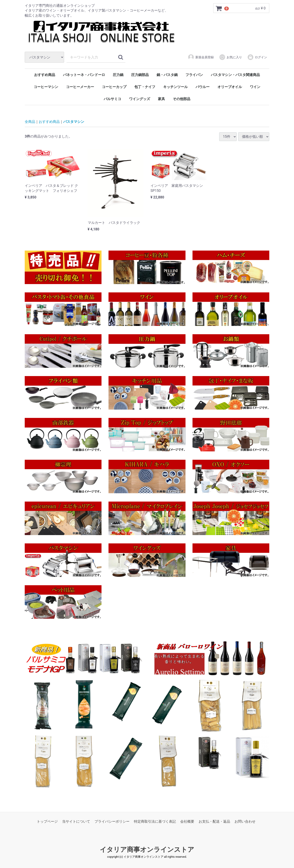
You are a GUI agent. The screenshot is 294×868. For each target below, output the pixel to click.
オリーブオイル (230, 87)
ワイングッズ (140, 99)
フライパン (194, 75)
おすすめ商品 (45, 75)
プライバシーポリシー (112, 821)
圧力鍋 (118, 75)
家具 (161, 99)
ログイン (257, 57)
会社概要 (187, 821)
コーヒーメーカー (80, 87)
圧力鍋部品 (140, 75)
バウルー (203, 87)
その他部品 (182, 99)
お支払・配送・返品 (214, 821)
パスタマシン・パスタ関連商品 (235, 75)
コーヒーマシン (46, 87)
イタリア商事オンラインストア (147, 849)
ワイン (255, 87)
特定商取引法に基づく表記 (155, 821)
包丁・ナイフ (145, 87)
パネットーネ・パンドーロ (84, 75)
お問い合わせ (245, 821)
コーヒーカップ (114, 87)
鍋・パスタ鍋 (167, 75)
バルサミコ (112, 99)
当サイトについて (76, 821)
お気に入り (230, 57)
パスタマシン (74, 122)
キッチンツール (175, 87)
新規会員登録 (201, 57)
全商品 (30, 122)
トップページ (47, 821)
